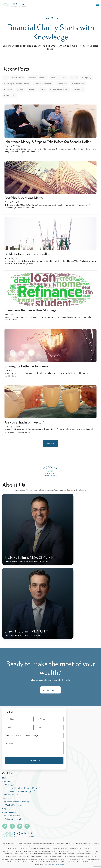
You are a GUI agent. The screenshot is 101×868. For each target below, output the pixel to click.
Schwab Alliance (13, 816)
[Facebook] (12, 826)
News (42, 89)
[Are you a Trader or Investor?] (50, 409)
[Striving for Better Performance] (50, 353)
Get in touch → (50, 690)
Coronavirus (62, 84)
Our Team (10, 785)
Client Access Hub (10, 812)
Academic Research (37, 78)
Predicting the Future (59, 89)
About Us (6, 781)
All (5, 78)
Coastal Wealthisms (43, 84)
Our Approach (11, 795)
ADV (46, 864)
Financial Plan (78, 84)
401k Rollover (18, 78)
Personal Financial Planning (17, 802)
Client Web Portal (13, 819)
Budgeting (87, 78)
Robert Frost (10, 95)
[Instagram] (5, 826)
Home (5, 778)
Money (32, 89)
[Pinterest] (20, 826)
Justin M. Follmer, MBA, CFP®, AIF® (24, 788)
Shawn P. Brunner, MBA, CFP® (22, 791)
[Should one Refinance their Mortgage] (50, 297)
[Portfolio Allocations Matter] (50, 185)
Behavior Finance (58, 78)
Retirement (78, 89)
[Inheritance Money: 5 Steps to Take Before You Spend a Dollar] (50, 129)
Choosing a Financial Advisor (17, 84)
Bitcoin (74, 78)
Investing (8, 89)
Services (6, 798)
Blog (4, 809)
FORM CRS (51, 864)
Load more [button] (50, 444)
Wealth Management (14, 805)
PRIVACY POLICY (61, 864)
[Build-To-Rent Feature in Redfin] (50, 241)
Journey (21, 89)
